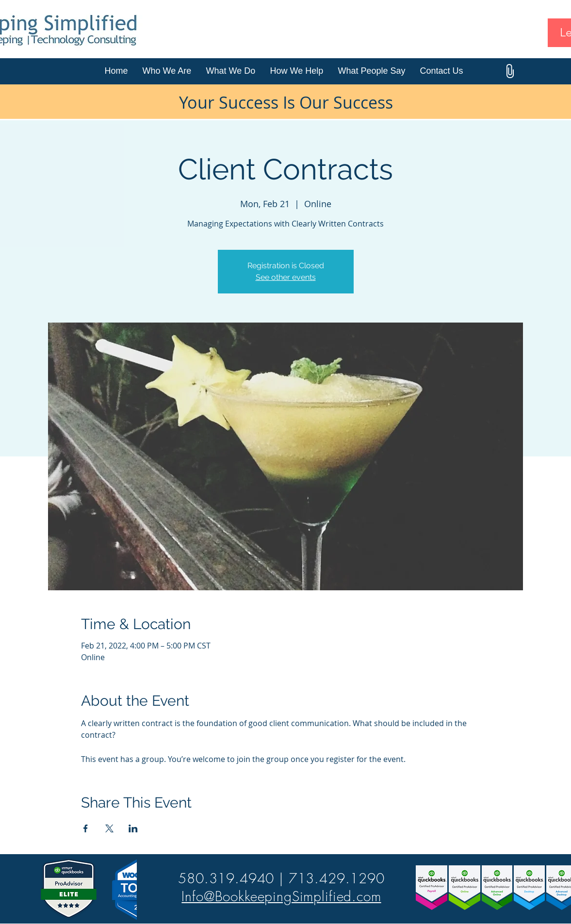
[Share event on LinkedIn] (133, 828)
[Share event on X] (109, 828)
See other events (286, 277)
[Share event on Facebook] (86, 828)
